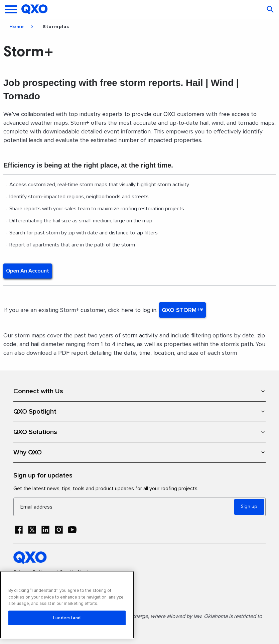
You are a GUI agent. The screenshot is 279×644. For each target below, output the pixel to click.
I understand (67, 618)
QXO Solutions (139, 432)
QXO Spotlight (139, 412)
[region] (67, 605)
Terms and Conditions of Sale (50, 596)
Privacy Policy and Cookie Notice (54, 573)
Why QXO (139, 452)
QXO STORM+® (182, 310)
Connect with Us (139, 391)
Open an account (28, 271)
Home (17, 27)
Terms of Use (30, 584)
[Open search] (271, 9)
